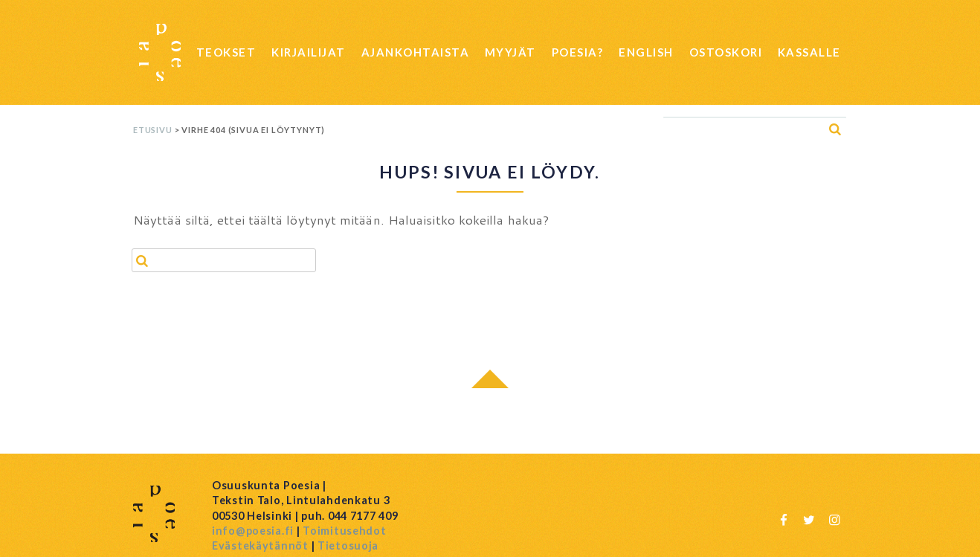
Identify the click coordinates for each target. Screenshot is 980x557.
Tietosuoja (348, 545)
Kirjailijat (309, 52)
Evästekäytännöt (260, 545)
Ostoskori (726, 52)
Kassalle (809, 52)
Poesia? (578, 52)
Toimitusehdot (344, 531)
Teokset (226, 52)
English (646, 52)
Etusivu (153, 130)
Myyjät (510, 52)
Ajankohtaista (416, 52)
